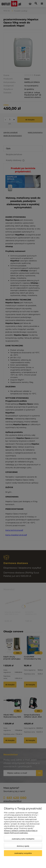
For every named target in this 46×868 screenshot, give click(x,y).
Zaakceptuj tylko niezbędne (23, 839)
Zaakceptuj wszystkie (23, 853)
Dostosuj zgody (23, 846)
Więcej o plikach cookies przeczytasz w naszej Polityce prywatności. (21, 832)
